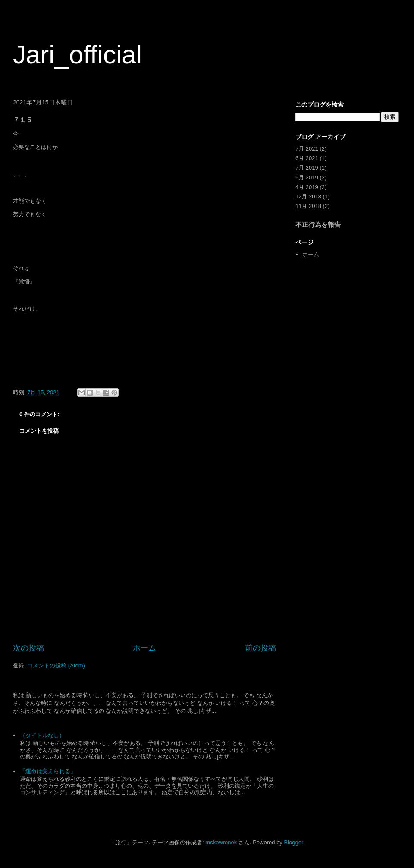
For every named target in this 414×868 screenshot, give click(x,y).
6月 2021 (307, 158)
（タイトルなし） (42, 735)
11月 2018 (308, 206)
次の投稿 (28, 648)
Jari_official (77, 55)
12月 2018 (308, 197)
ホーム (144, 648)
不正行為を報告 (318, 225)
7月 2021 (307, 149)
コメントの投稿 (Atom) (56, 665)
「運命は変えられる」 (48, 771)
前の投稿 (260, 648)
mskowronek (221, 842)
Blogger (293, 842)
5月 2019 (307, 178)
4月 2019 (307, 187)
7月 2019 (307, 168)
